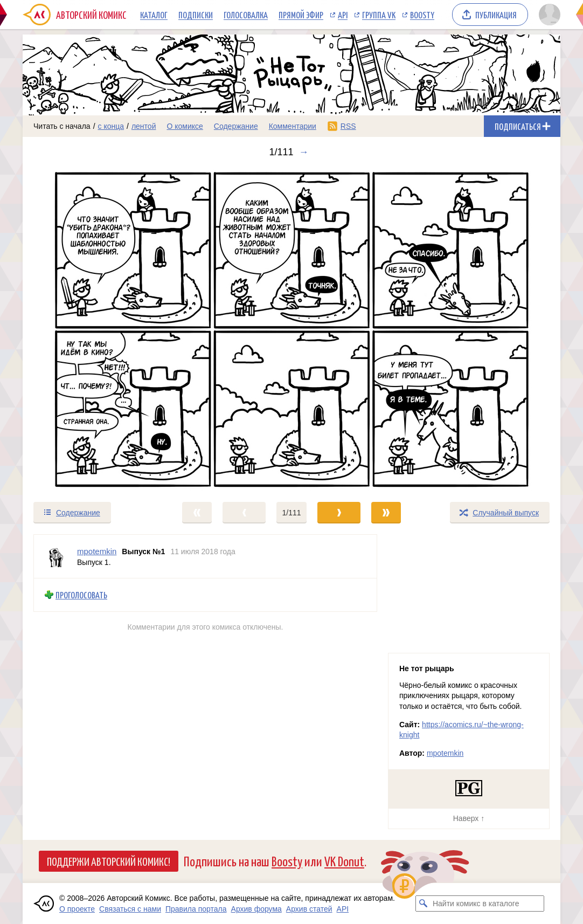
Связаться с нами (130, 909)
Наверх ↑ (469, 818)
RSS (348, 126)
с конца (111, 126)
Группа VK (379, 15)
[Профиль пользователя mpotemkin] (55, 556)
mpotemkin (445, 753)
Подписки (196, 15)
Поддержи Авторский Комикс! (109, 861)
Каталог (154, 15)
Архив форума (256, 909)
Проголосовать (81, 595)
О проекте (77, 909)
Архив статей (309, 909)
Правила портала (196, 909)
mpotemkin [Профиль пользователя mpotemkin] (97, 551)
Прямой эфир (301, 15)
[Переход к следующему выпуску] (291, 329)
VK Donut (344, 861)
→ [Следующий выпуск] (304, 152)
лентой (144, 126)
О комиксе (185, 126)
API (343, 15)
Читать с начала (62, 126)
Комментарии (293, 126)
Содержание (236, 126)
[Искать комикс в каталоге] (424, 904)
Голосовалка (246, 15)
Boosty (422, 15)
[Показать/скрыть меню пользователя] (548, 15)
